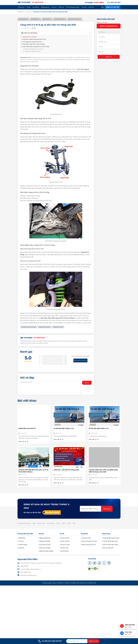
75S (74, 523)
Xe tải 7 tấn (41, 523)
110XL (63, 523)
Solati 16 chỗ (86, 538)
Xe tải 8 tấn (51, 523)
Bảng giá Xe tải (44, 538)
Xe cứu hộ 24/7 (108, 548)
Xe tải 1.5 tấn (65, 538)
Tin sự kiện (46, 19)
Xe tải (29, 7)
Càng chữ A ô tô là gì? (30, 37)
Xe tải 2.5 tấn (65, 541)
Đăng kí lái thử (44, 541)
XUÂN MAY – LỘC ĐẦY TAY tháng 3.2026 (66, 470)
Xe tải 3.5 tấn (65, 545)
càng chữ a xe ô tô (44, 327)
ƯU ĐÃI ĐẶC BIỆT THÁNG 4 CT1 (99, 428)
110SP (69, 523)
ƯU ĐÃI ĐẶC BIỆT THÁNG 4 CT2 (64, 428)
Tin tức (84, 7)
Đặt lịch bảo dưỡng (46, 551)
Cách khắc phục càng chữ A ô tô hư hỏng (36, 47)
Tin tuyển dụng (59, 19)
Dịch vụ (61, 7)
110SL (58, 523)
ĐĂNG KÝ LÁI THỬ (113, 7)
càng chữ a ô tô (58, 327)
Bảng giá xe (45, 7)
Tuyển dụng (22, 545)
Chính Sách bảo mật (110, 541)
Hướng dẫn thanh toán (111, 538)
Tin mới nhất (23, 19)
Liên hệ (91, 7)
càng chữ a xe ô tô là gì (29, 327)
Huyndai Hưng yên (24, 523)
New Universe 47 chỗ (89, 541)
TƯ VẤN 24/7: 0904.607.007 (50, 641)
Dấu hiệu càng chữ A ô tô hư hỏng (34, 44)
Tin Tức (21, 541)
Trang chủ (21, 7)
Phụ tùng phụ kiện (73, 7)
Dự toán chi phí (45, 545)
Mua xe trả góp (44, 548)
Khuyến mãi (35, 19)
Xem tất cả (23, 442)
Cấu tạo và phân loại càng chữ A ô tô (34, 39)
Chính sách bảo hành (110, 545)
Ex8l (34, 523)
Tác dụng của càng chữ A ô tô (32, 42)
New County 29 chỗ (88, 545)
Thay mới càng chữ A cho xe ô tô (34, 49)
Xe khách (36, 7)
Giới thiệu (21, 538)
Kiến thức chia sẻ (74, 19)
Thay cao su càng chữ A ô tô (33, 51)
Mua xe (54, 7)
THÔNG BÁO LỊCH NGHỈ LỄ (27, 428)
